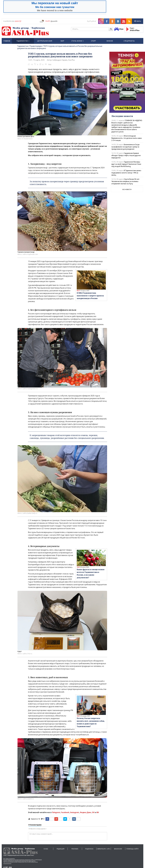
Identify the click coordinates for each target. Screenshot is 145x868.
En (94, 21)
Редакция (60, 849)
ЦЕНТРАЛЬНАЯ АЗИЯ (45, 41)
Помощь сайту (132, 849)
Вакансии (118, 849)
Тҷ (91, 21)
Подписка (89, 849)
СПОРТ (93, 41)
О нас (46, 849)
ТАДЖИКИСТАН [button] (23, 41)
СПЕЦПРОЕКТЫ (129, 41)
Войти (138, 21)
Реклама (75, 849)
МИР (62, 41)
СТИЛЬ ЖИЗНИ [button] (77, 41)
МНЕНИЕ (110, 41)
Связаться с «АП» (104, 849)
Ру (88, 21)
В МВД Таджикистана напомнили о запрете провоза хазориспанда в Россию (90, 296)
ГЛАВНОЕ (7, 41)
